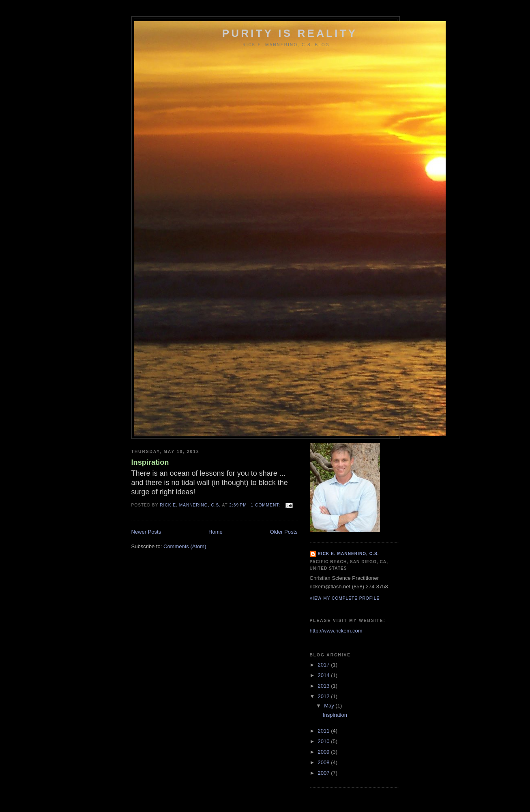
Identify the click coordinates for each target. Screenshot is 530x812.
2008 (325, 762)
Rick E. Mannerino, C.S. (349, 554)
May (330, 706)
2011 (325, 731)
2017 (325, 665)
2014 (325, 675)
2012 (325, 696)
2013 (325, 686)
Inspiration (150, 462)
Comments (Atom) (185, 546)
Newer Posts (146, 532)
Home (216, 532)
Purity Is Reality (290, 33)
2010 (325, 741)
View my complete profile (345, 598)
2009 (325, 752)
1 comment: (266, 505)
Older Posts (284, 532)
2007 (325, 773)
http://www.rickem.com (336, 631)
